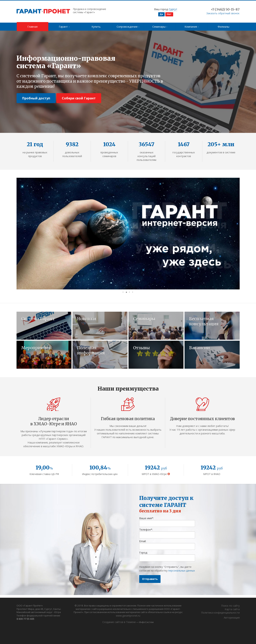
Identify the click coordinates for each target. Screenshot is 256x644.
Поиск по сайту (230, 606)
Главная (32, 27)
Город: (143, 555)
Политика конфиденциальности (220, 613)
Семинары (160, 27)
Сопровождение (128, 27)
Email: (143, 544)
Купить (96, 27)
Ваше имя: (146, 521)
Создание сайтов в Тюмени (118, 623)
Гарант (64, 27)
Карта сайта (232, 610)
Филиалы (223, 27)
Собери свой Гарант (79, 98)
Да (161, 14)
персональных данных (182, 573)
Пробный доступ (36, 98)
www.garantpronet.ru (151, 616)
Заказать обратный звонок (223, 13)
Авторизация (232, 618)
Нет (169, 14)
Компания (192, 27)
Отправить (150, 581)
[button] (20, 234)
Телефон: (146, 532)
